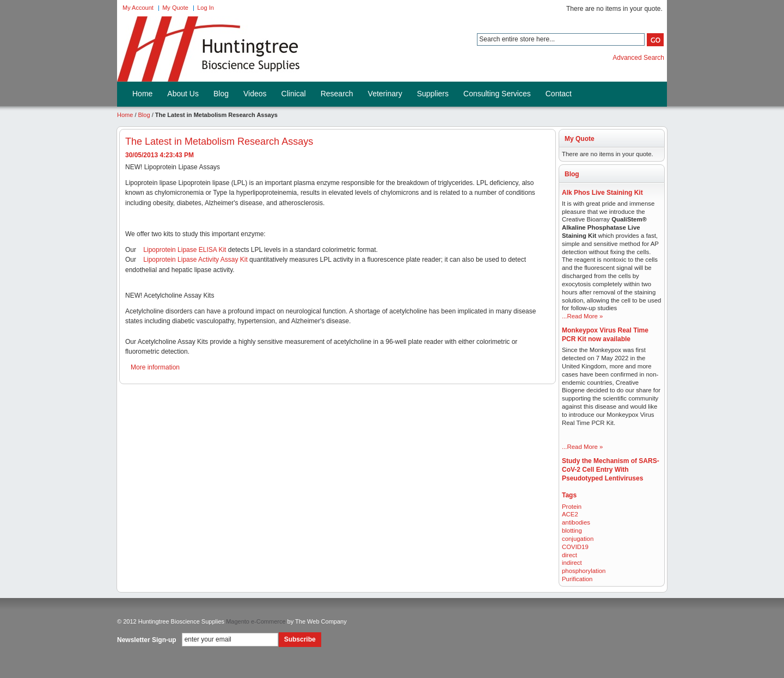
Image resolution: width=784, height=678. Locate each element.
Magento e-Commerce (256, 621)
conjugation (578, 539)
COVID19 (575, 547)
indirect (572, 563)
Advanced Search (638, 58)
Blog (144, 115)
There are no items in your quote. (614, 9)
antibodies (576, 522)
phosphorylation (584, 571)
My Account (138, 8)
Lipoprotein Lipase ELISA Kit (185, 250)
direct (569, 555)
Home (125, 115)
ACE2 (570, 514)
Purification (577, 579)
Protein (572, 507)
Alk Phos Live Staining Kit (602, 193)
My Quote (175, 8)
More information (155, 367)
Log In (206, 8)
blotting (572, 531)
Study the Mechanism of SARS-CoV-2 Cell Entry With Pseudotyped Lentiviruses (611, 470)
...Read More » (582, 316)
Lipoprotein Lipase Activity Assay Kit (195, 260)
